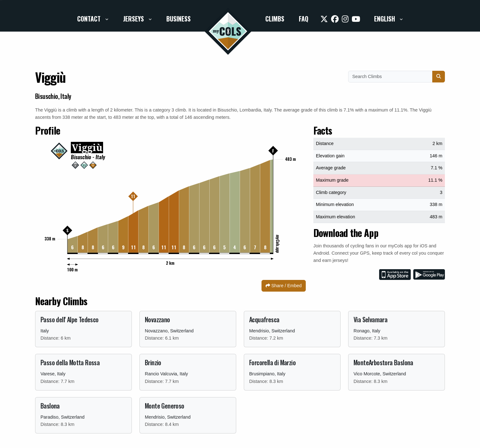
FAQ (304, 19)
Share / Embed (284, 286)
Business (178, 19)
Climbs (275, 19)
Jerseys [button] (134, 19)
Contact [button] (90, 19)
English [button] (385, 19)
